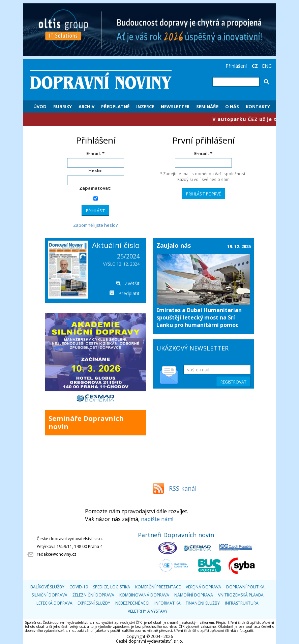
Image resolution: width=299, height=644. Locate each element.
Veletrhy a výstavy (148, 611)
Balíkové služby (47, 587)
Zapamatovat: (95, 188)
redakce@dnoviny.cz (56, 554)
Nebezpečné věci (132, 603)
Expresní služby (94, 603)
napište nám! (157, 519)
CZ (255, 66)
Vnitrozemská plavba (241, 595)
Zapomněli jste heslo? (95, 225)
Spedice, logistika (112, 587)
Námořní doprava (194, 595)
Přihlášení (236, 66)
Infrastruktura (242, 603)
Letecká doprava (54, 603)
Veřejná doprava (203, 587)
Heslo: (95, 171)
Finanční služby (203, 603)
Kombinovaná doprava (144, 595)
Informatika (168, 603)
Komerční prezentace (158, 587)
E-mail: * (95, 153)
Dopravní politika (245, 587)
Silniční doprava (50, 595)
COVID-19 (79, 587)
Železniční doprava (93, 595)
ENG (267, 66)
